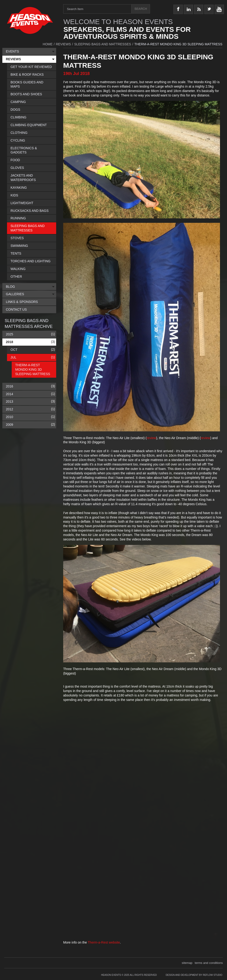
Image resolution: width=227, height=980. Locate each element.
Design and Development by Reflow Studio (194, 975)
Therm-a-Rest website (104, 942)
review (151, 438)
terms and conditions (209, 963)
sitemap (187, 963)
